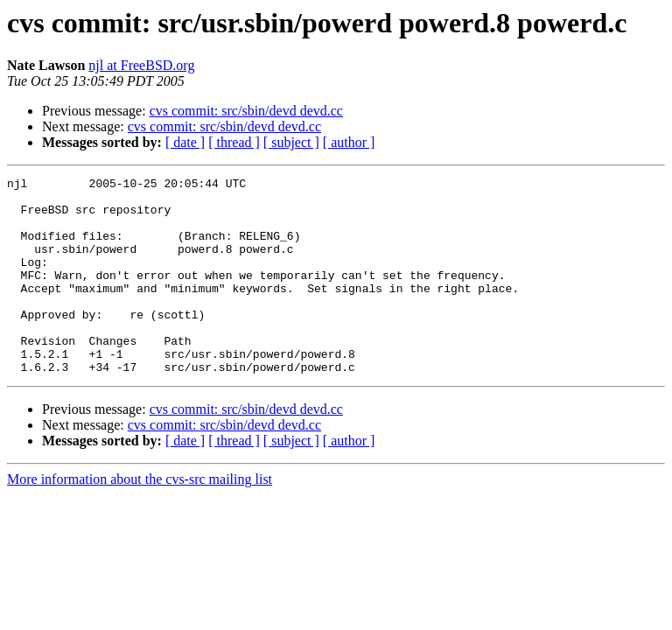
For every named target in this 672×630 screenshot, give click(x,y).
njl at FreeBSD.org (141, 65)
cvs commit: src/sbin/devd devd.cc (246, 111)
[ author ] (349, 142)
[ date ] (185, 142)
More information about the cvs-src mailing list (140, 518)
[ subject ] (291, 142)
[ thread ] (234, 142)
